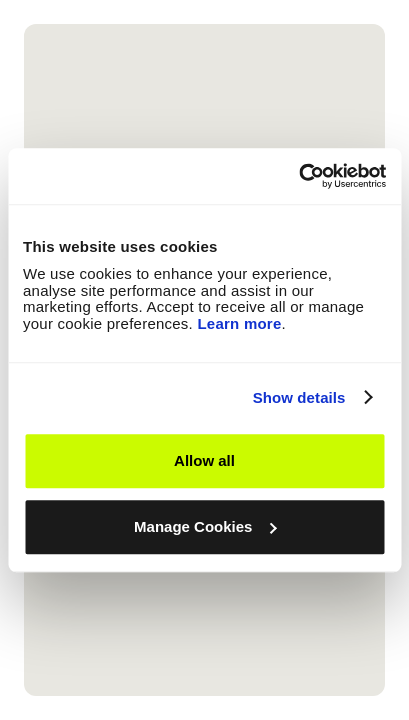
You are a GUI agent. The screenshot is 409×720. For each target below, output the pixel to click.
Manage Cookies (205, 526)
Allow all (204, 460)
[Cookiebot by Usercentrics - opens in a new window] (298, 176)
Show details (299, 397)
